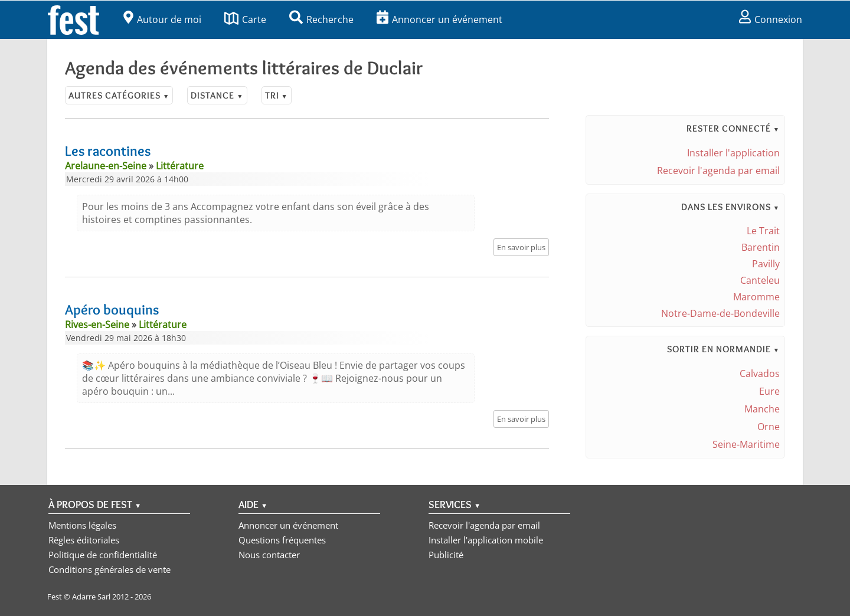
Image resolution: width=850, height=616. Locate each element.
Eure (769, 391)
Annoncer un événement (439, 19)
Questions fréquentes (282, 540)
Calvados (760, 373)
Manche (762, 409)
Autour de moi (162, 19)
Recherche (321, 19)
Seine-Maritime (746, 444)
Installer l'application (733, 153)
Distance (217, 95)
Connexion (771, 19)
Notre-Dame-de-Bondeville (720, 313)
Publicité (446, 555)
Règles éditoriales (84, 540)
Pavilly (766, 264)
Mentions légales (82, 525)
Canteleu (760, 280)
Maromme (756, 297)
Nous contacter (269, 555)
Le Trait (763, 231)
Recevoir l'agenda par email (718, 171)
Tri (277, 95)
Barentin (761, 247)
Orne (769, 427)
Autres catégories (119, 95)
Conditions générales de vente (109, 569)
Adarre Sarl (91, 597)
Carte (245, 19)
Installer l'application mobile (486, 540)
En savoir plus (521, 247)
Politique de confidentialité (103, 555)
